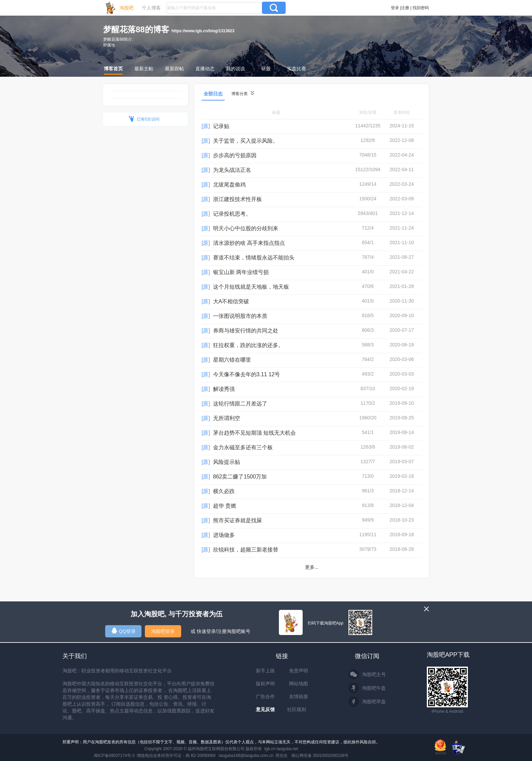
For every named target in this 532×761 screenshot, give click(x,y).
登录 (395, 8)
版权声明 (265, 684)
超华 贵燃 (225, 506)
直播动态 (205, 69)
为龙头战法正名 (232, 170)
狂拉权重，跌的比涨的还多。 (248, 345)
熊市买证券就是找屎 (237, 520)
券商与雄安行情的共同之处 (246, 331)
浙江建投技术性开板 (237, 199)
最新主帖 (144, 69)
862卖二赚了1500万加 (240, 477)
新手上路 (265, 671)
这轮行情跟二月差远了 (240, 404)
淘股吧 (127, 8)
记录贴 (221, 126)
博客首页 (113, 69)
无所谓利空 (227, 418)
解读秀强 (224, 389)
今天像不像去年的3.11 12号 (246, 374)
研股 (266, 69)
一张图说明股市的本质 (240, 316)
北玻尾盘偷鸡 (229, 185)
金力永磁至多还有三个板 (243, 447)
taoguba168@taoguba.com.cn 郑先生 (253, 756)
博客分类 (243, 94)
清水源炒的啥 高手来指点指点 (249, 243)
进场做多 (224, 535)
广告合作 (265, 696)
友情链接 (299, 696)
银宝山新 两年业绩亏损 (241, 272)
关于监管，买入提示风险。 (246, 141)
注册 (405, 8)
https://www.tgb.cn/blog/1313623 (203, 31)
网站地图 (299, 684)
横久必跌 (224, 491)
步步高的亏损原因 (235, 155)
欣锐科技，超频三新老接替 (246, 550)
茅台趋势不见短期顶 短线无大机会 (254, 433)
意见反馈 (265, 709)
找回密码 (421, 8)
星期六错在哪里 (232, 360)
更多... (312, 567)
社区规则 (297, 709)
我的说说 (235, 69)
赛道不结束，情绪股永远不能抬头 (254, 258)
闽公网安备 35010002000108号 (320, 756)
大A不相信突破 (231, 301)
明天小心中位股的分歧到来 (246, 228)
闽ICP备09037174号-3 (114, 756)
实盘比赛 (297, 69)
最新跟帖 (174, 69)
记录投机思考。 (232, 214)
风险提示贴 (227, 462)
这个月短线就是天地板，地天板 (251, 287)
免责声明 (299, 671)
